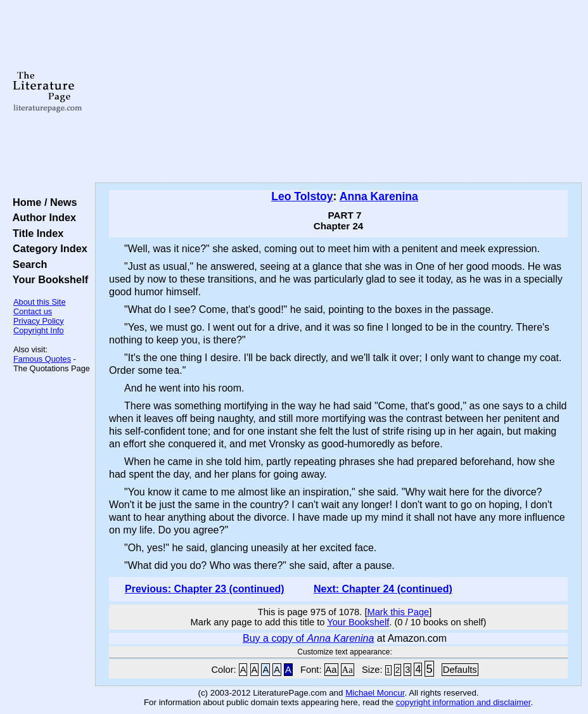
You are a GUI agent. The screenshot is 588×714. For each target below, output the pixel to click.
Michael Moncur (375, 693)
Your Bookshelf (48, 279)
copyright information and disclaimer (463, 702)
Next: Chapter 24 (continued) (383, 589)
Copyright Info (39, 330)
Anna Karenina (379, 196)
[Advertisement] (338, 92)
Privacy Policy (39, 321)
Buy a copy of (308, 638)
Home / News (42, 202)
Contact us (33, 311)
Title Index (35, 233)
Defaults (460, 670)
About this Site (40, 302)
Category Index (47, 248)
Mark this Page (398, 612)
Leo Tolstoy (302, 196)
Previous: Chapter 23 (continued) (205, 589)
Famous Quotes (42, 359)
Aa (331, 670)
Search (27, 264)
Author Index (42, 217)
